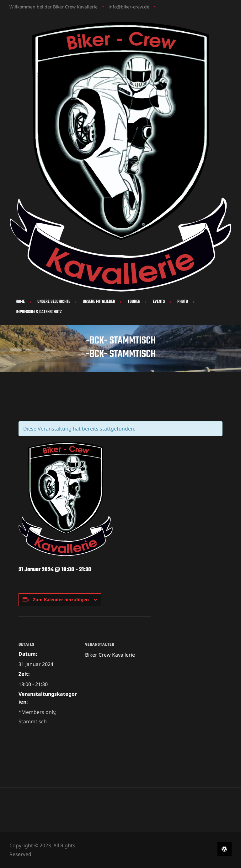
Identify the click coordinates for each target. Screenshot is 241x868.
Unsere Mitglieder (99, 302)
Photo (183, 302)
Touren (134, 302)
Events (159, 302)
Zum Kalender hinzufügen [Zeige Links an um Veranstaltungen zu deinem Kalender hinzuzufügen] (61, 599)
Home (20, 302)
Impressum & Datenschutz (39, 312)
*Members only (37, 712)
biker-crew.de (135, 7)
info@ (115, 7)
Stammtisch (33, 721)
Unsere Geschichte (54, 302)
